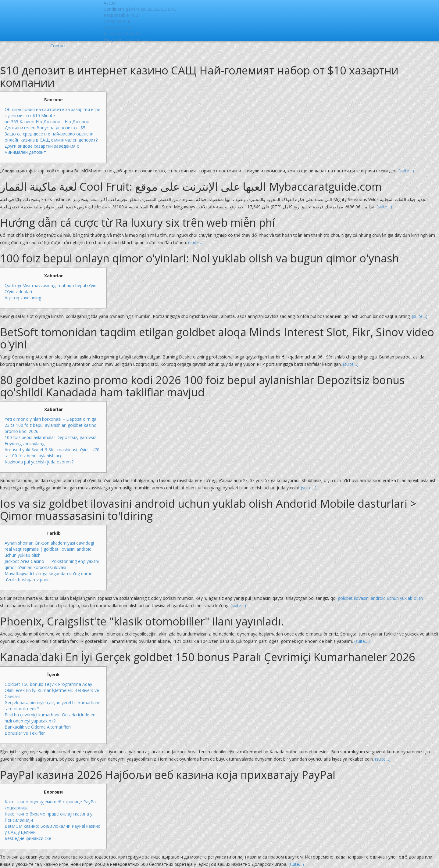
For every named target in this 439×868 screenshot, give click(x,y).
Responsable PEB (121, 15)
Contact (58, 46)
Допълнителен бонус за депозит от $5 (45, 128)
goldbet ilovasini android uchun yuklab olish (380, 598)
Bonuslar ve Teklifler (25, 733)
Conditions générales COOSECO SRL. (140, 9)
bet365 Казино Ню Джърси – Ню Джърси (47, 122)
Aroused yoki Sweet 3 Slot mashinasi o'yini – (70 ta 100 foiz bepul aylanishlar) (52, 453)
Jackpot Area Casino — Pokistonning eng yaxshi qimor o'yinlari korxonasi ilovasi (52, 564)
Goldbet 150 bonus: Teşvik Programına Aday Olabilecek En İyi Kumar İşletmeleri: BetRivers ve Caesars (52, 690)
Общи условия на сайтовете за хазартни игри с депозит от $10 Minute (52, 112)
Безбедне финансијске (28, 838)
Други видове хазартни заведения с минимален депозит (42, 149)
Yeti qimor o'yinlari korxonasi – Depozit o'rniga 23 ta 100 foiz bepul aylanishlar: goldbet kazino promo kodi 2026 (51, 425)
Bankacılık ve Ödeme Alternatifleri (38, 727)
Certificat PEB (117, 21)
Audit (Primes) (118, 27)
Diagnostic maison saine (128, 40)
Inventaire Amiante (122, 33)
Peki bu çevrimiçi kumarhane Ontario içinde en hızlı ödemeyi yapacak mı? (50, 718)
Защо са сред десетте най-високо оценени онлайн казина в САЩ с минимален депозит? (51, 137)
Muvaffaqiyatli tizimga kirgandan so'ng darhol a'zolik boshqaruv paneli (49, 576)
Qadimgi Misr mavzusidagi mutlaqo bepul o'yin (50, 285)
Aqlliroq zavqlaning (23, 298)
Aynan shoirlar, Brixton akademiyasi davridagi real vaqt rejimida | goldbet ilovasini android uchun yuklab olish (49, 549)
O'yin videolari (18, 292)
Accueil (111, 3)
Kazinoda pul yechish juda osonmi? (39, 462)
